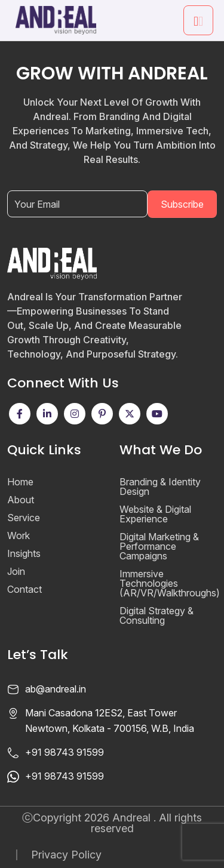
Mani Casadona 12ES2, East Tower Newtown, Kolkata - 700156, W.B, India (110, 721)
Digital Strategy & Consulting (157, 615)
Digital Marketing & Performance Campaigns (159, 546)
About (21, 500)
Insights (24, 553)
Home (20, 482)
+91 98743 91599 (65, 752)
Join (16, 571)
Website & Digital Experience (155, 514)
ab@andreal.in (56, 689)
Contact (24, 589)
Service (24, 518)
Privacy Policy (66, 855)
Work (19, 535)
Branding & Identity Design (160, 487)
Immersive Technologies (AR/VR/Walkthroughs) (170, 583)
